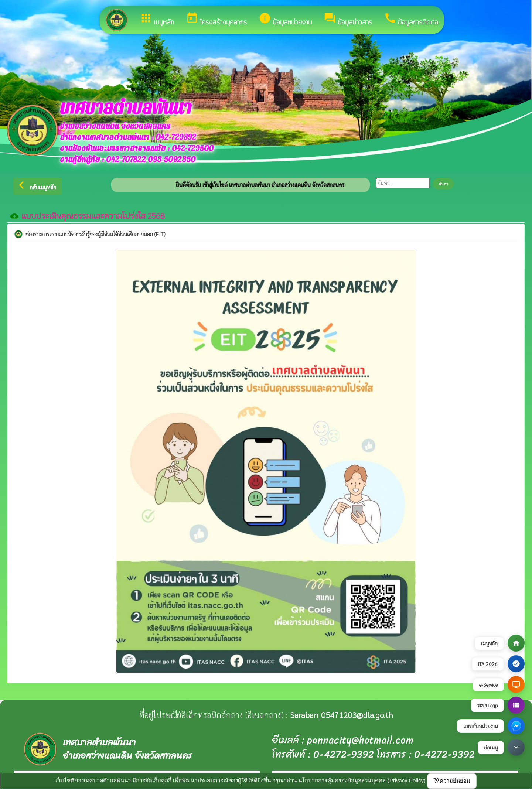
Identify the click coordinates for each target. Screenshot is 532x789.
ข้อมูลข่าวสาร (348, 19)
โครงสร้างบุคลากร (216, 19)
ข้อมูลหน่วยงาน (285, 19)
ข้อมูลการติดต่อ (411, 19)
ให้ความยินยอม (452, 781)
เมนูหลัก (157, 19)
